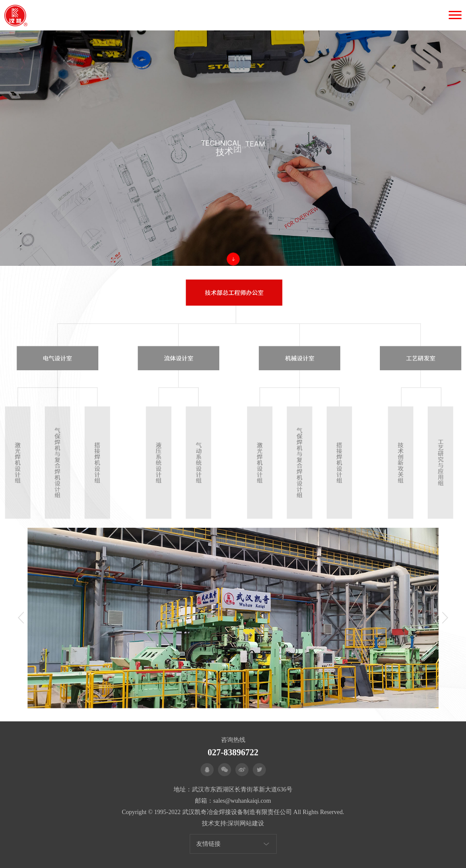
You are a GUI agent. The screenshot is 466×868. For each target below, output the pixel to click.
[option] (233, 618)
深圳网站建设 (246, 823)
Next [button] (445, 618)
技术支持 (214, 823)
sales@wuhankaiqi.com (242, 801)
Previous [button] (21, 618)
